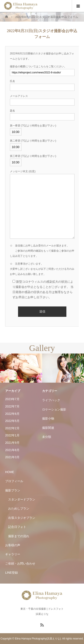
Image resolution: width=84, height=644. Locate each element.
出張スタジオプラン (22, 518)
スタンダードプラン (22, 499)
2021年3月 (12, 457)
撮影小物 (48, 418)
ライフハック (51, 400)
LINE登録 (11, 573)
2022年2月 (12, 428)
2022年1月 (12, 435)
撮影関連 (48, 428)
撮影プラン (13, 490)
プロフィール (14, 481)
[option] (21, 368)
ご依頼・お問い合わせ (20, 563)
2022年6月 (12, 414)
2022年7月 (12, 406)
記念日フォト (17, 527)
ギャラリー (13, 554)
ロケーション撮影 (54, 409)
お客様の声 (13, 545)
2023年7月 (12, 399)
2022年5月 (12, 421)
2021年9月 (12, 443)
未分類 (47, 437)
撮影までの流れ (19, 536)
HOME (10, 472)
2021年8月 (12, 450)
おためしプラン (19, 508)
